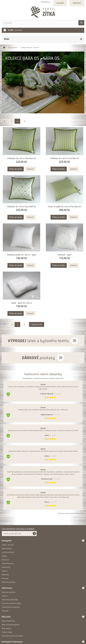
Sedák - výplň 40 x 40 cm (22, 303)
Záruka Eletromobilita (11, 607)
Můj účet (6, 617)
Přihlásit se (46, 2)
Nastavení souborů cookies (12, 636)
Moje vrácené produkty (11, 625)
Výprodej (5, 575)
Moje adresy (6, 628)
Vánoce (5, 571)
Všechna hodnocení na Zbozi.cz (70, 513)
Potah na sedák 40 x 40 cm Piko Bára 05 (64, 207)
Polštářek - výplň (64, 255)
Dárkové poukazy (9, 582)
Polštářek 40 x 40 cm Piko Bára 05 (22, 158)
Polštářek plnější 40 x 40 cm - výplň (22, 255)
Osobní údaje (7, 632)
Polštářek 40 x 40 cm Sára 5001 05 (21, 207)
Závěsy (4, 556)
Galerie (5, 596)
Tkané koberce (8, 563)
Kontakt (5, 611)
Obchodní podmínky (10, 600)
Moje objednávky (8, 621)
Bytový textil (7, 548)
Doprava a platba (9, 592)
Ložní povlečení (8, 552)
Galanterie (6, 567)
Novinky (5, 578)
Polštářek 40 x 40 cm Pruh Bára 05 (65, 158)
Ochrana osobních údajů (11, 603)
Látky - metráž (8, 545)
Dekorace (5, 560)
